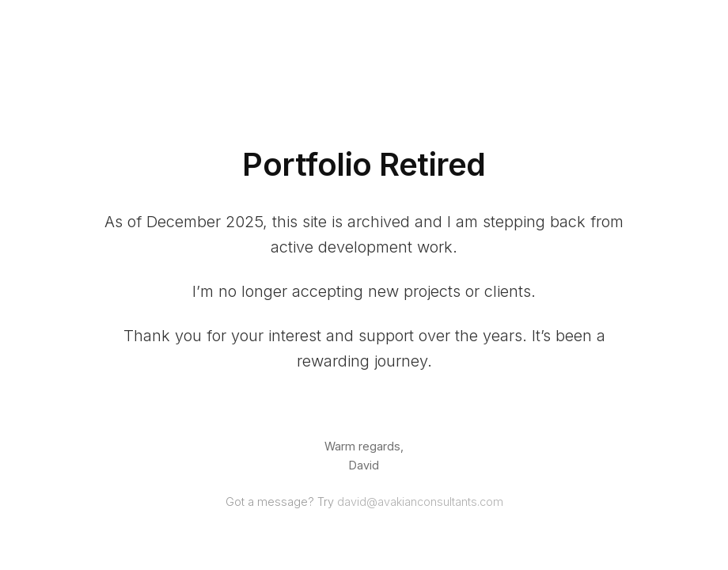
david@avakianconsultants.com (420, 502)
